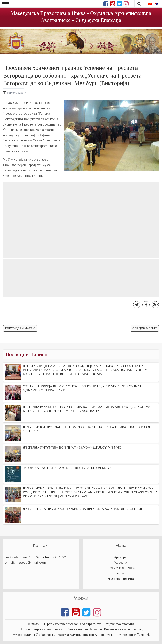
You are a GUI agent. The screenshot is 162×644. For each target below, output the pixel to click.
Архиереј (121, 557)
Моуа (121, 573)
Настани (121, 563)
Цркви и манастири (121, 568)
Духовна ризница (121, 579)
